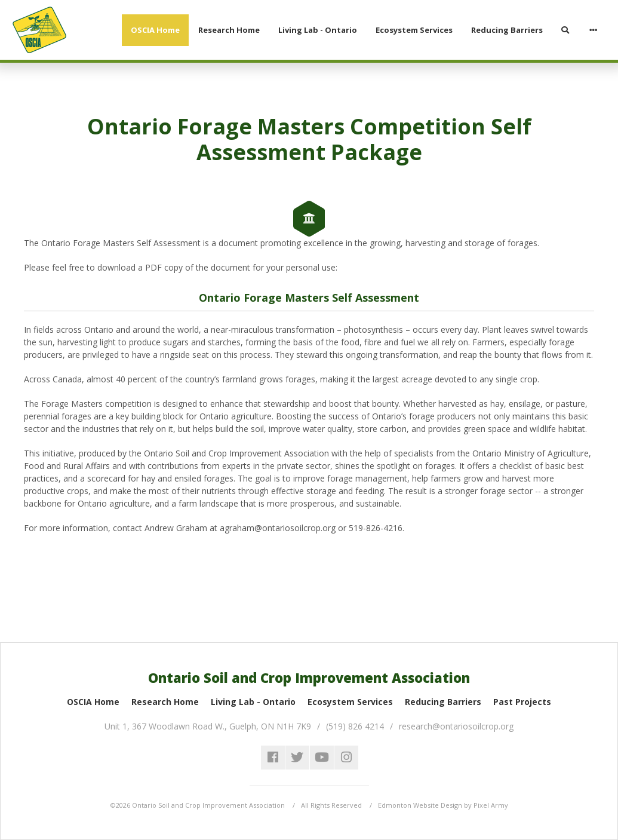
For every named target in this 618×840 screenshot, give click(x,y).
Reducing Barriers (443, 702)
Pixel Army (491, 805)
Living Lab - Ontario (253, 702)
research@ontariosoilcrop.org (456, 726)
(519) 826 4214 (355, 726)
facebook (273, 758)
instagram (346, 758)
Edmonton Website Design (420, 805)
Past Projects (522, 702)
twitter (297, 758)
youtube (322, 758)
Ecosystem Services (350, 702)
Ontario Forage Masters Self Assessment (309, 298)
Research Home (165, 702)
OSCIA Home (93, 702)
